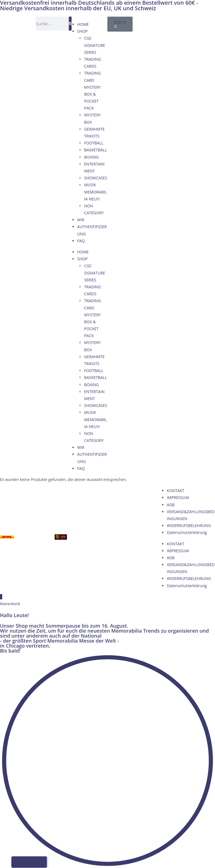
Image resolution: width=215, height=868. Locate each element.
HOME (83, 24)
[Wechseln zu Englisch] (161, 23)
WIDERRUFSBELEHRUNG (189, 525)
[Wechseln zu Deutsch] (151, 23)
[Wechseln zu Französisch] (151, 30)
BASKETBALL (95, 150)
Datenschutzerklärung (187, 532)
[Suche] (70, 24)
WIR (81, 220)
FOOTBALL (94, 143)
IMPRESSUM (178, 497)
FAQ (81, 241)
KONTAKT (175, 491)
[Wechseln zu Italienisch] (161, 30)
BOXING (91, 157)
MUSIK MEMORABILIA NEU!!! (95, 192)
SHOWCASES (96, 178)
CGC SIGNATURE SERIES (95, 45)
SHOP (82, 31)
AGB (171, 505)
